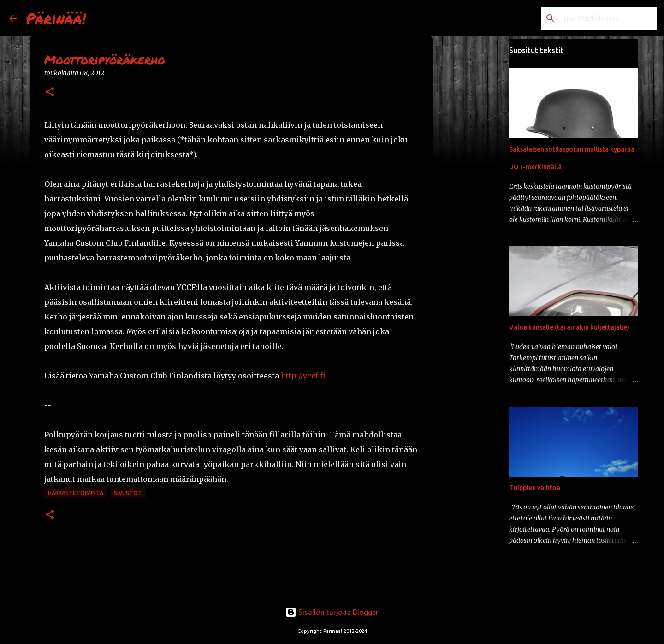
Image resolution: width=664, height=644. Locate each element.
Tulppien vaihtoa (535, 488)
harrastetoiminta (76, 493)
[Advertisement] (480, 184)
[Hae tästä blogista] (608, 18)
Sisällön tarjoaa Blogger (332, 612)
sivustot (128, 493)
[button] (50, 92)
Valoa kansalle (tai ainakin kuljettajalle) (569, 327)
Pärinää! (56, 18)
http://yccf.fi (303, 376)
